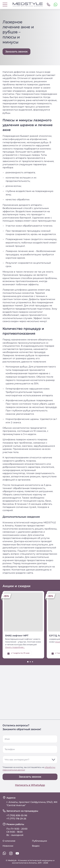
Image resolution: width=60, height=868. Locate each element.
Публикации (40, 841)
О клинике (9, 841)
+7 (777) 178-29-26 (16, 819)
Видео (36, 846)
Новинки (8, 846)
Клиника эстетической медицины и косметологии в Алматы (33, 862)
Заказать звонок (30, 777)
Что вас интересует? (17, 760)
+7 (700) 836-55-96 (17, 815)
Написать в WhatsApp (30, 785)
